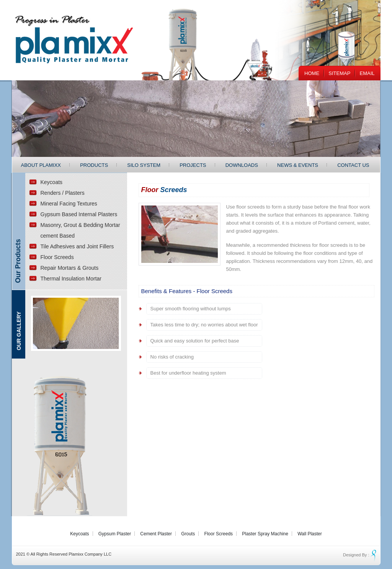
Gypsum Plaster (115, 534)
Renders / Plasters (63, 193)
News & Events (298, 165)
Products (94, 165)
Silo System (144, 165)
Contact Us (353, 165)
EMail (367, 73)
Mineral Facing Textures (69, 204)
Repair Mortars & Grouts (70, 268)
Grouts (188, 534)
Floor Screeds (57, 257)
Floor (164, 190)
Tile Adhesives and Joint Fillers (77, 246)
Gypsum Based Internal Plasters (79, 214)
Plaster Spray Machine (265, 534)
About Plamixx (41, 165)
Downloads (242, 165)
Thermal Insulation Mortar (71, 279)
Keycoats (52, 182)
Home (312, 73)
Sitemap (339, 73)
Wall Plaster (310, 534)
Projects (193, 165)
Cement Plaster (156, 534)
